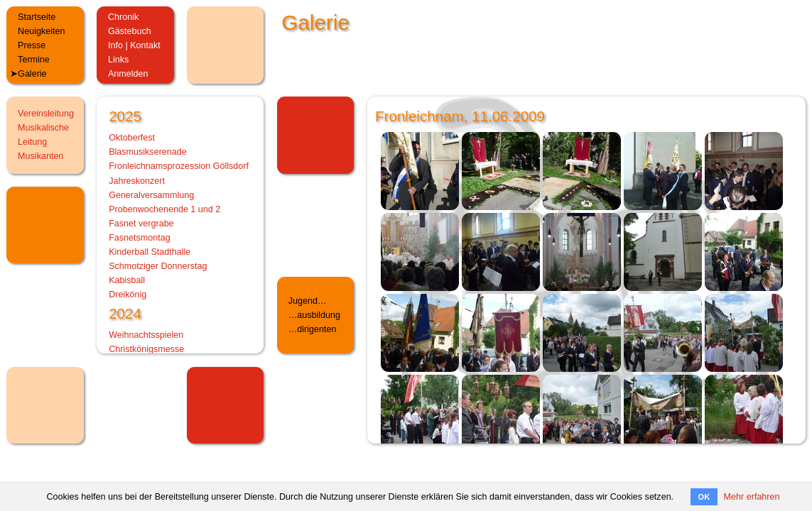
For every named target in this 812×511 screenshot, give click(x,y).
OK (704, 497)
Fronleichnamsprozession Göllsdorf (179, 166)
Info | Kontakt (134, 45)
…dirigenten (313, 329)
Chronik (123, 17)
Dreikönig (128, 295)
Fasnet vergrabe (141, 224)
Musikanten (40, 156)
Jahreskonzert (137, 181)
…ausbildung (314, 315)
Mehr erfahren (752, 497)
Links (118, 60)
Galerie (32, 74)
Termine (34, 60)
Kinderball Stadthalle (150, 252)
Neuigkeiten (41, 31)
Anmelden (128, 74)
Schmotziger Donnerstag (158, 266)
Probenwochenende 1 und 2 (164, 209)
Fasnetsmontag (140, 238)
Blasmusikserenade (148, 152)
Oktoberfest (132, 138)
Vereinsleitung (46, 114)
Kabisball (127, 280)
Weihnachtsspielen (146, 335)
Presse (32, 45)
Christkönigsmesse (146, 349)
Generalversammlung (151, 195)
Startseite (37, 17)
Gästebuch (130, 31)
